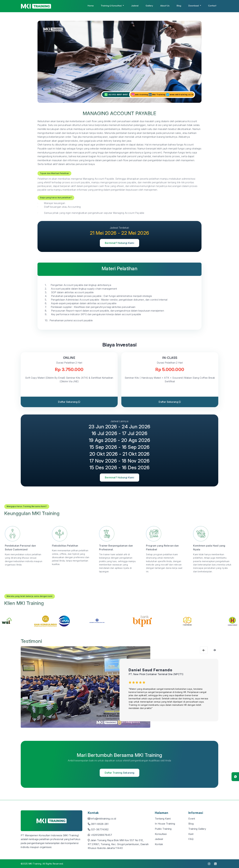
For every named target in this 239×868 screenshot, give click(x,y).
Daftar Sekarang (69, 402)
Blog (179, 6)
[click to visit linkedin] (215, 864)
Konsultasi (161, 834)
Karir (191, 834)
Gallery (149, 6)
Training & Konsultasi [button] (111, 6)
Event (192, 819)
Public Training (163, 829)
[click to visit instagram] (209, 864)
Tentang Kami (163, 819)
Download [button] (194, 6)
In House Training (165, 824)
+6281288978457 (101, 835)
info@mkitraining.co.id (104, 819)
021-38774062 (100, 829)
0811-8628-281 (100, 824)
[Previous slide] (214, 650)
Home (91, 6)
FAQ (191, 839)
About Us (165, 6)
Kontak (159, 844)
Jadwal (135, 6)
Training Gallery (197, 829)
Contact (212, 6)
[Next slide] (204, 650)
